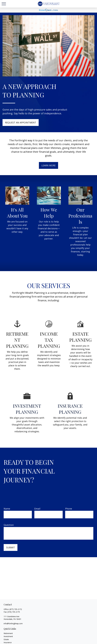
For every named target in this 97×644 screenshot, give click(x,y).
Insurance (8, 642)
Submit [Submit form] (11, 547)
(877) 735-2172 (16, 609)
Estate (6, 639)
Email (37, 509)
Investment (8, 636)
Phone (69, 509)
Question (9, 525)
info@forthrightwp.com (13, 623)
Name (7, 509)
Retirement (8, 633)
